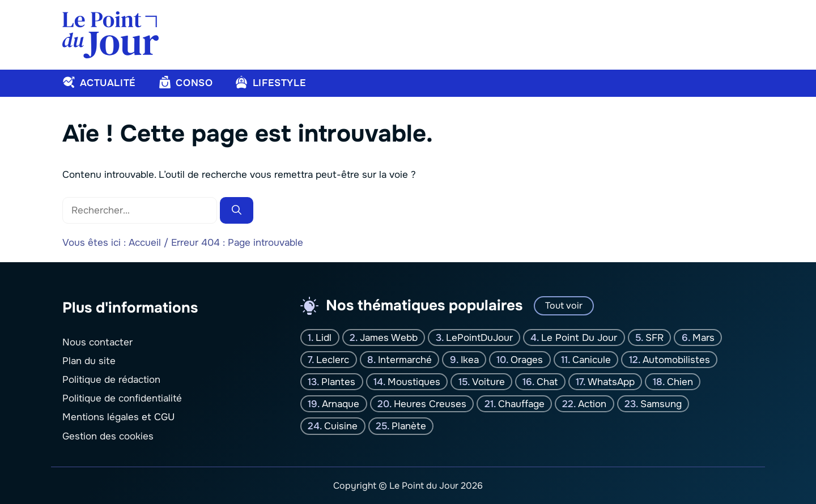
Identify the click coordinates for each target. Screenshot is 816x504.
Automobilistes (676, 359)
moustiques (414, 381)
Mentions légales (101, 417)
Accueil (145, 243)
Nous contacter (97, 342)
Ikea (470, 359)
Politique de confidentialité (122, 398)
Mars (704, 337)
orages (527, 359)
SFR (654, 337)
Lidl (324, 337)
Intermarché (405, 359)
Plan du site (89, 360)
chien (680, 381)
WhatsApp (611, 381)
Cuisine (341, 426)
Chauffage (521, 404)
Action (592, 404)
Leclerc (333, 359)
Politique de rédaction (111, 380)
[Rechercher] (237, 211)
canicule (592, 359)
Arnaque (341, 404)
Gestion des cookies (108, 436)
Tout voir (564, 306)
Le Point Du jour (579, 337)
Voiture (488, 381)
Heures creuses (430, 404)
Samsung (661, 404)
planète (409, 426)
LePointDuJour (479, 337)
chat (547, 381)
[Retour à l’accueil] (110, 34)
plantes (338, 381)
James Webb (389, 337)
